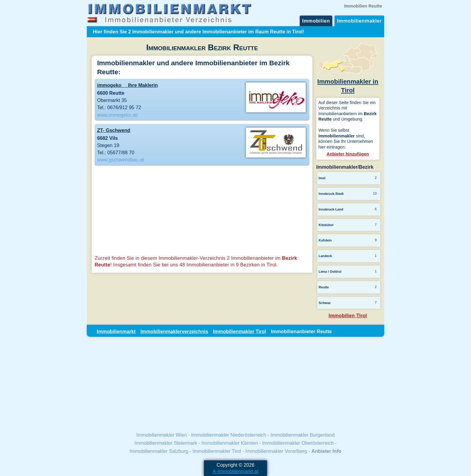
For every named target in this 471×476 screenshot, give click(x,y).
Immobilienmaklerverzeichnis (174, 331)
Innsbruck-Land (331, 209)
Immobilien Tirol (348, 315)
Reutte (324, 287)
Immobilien (316, 21)
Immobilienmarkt (116, 331)
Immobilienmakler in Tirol (348, 81)
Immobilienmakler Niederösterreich (229, 435)
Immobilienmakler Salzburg (159, 451)
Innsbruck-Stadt (331, 194)
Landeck (325, 256)
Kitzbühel (326, 225)
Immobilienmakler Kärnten (230, 443)
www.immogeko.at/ (117, 115)
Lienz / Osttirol (330, 272)
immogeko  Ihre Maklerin (127, 85)
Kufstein (325, 240)
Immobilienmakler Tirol (240, 331)
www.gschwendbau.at (120, 160)
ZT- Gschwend (114, 130)
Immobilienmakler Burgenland (302, 435)
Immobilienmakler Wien (162, 435)
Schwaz (325, 303)
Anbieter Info (327, 451)
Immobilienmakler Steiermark (166, 443)
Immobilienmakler (359, 21)
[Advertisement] (202, 211)
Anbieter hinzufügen (348, 154)
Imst (322, 178)
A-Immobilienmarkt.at (236, 471)
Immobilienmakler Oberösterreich (298, 443)
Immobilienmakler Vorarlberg (276, 451)
